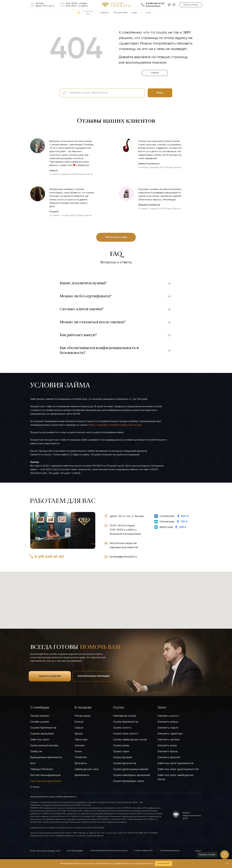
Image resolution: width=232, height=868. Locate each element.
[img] (32, 5)
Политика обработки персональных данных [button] (109, 851)
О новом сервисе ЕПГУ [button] (143, 851)
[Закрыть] (227, 864)
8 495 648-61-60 (49, 557)
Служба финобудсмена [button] (170, 851)
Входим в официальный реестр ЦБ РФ (192, 816)
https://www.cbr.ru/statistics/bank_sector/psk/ (115, 425)
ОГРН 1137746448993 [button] (75, 851)
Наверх (198, 851)
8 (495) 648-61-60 (155, 4)
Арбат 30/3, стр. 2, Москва (127, 516)
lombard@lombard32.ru (123, 557)
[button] (163, 864)
